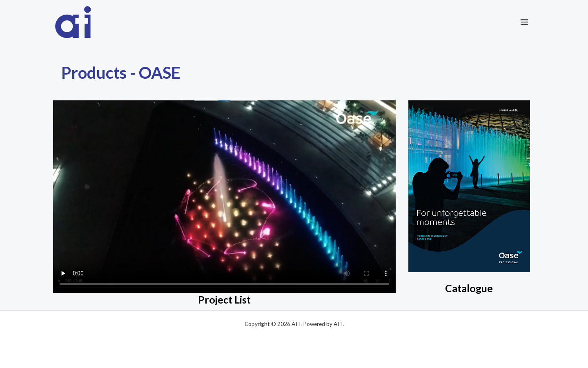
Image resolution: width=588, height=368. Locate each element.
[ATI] (73, 22)
